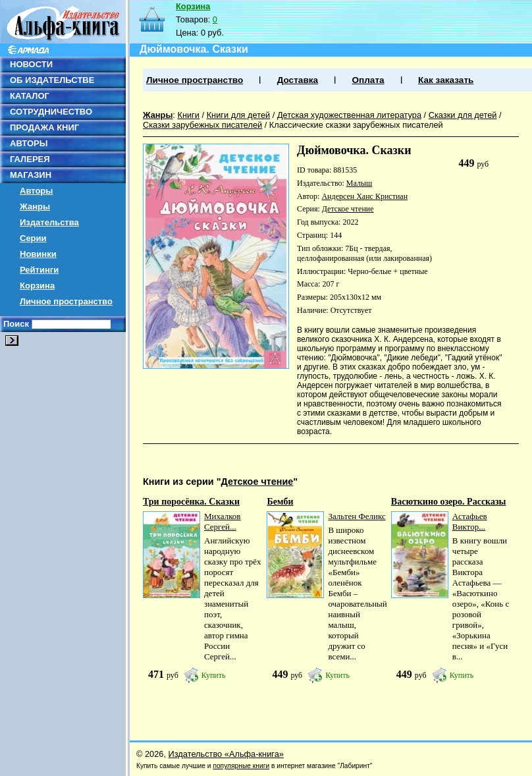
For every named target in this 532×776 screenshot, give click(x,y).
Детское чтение (348, 209)
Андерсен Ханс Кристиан (364, 196)
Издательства (49, 222)
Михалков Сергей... (223, 521)
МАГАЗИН (31, 175)
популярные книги (241, 766)
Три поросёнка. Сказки (191, 502)
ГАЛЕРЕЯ (30, 159)
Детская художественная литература (349, 115)
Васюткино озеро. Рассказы (449, 502)
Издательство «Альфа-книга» (226, 754)
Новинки (38, 254)
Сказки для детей (463, 115)
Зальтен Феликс (357, 516)
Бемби (280, 502)
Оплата (368, 80)
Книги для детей (239, 115)
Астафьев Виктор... (470, 521)
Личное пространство (66, 301)
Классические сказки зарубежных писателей (356, 125)
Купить (214, 675)
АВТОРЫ (29, 143)
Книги (188, 115)
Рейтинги (39, 270)
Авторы (36, 191)
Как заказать (446, 80)
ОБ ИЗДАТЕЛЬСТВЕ (52, 80)
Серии (33, 238)
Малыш (359, 183)
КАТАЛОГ (30, 96)
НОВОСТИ (31, 64)
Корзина (37, 286)
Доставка (298, 80)
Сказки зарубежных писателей (202, 125)
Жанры (35, 207)
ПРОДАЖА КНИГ (44, 127)
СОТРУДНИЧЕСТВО (51, 112)
